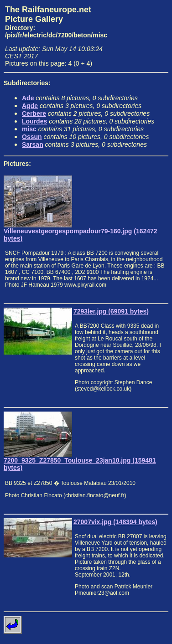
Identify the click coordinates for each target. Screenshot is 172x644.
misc (29, 129)
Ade (28, 98)
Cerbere (34, 113)
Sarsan (33, 144)
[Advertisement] (140, 33)
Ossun (32, 137)
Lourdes (34, 121)
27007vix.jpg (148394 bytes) (115, 522)
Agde (30, 106)
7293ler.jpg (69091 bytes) (111, 311)
